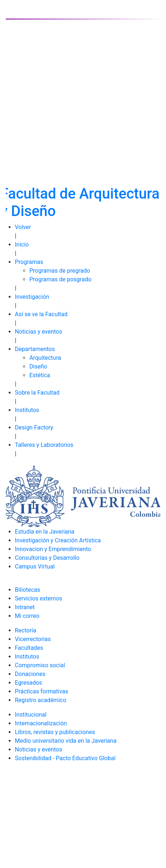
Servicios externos (39, 598)
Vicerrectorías (33, 639)
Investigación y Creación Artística (58, 540)
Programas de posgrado (60, 279)
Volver (23, 227)
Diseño (38, 366)
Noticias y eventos (38, 332)
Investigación (32, 297)
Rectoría (26, 630)
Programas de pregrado (60, 271)
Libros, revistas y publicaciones (55, 732)
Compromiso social (40, 665)
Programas (29, 262)
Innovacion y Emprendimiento (53, 549)
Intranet (25, 607)
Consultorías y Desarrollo (47, 558)
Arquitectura (45, 358)
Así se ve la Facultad (41, 314)
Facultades (29, 648)
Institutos (27, 410)
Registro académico (41, 700)
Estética (40, 375)
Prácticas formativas (41, 691)
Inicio (22, 244)
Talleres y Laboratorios (44, 445)
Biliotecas (28, 590)
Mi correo (27, 616)
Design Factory (34, 427)
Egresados (28, 683)
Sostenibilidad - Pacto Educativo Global (65, 758)
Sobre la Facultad (37, 393)
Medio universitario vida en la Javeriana (66, 741)
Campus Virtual (35, 567)
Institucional (31, 715)
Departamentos (35, 349)
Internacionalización (41, 723)
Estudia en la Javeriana (45, 532)
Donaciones (30, 674)
